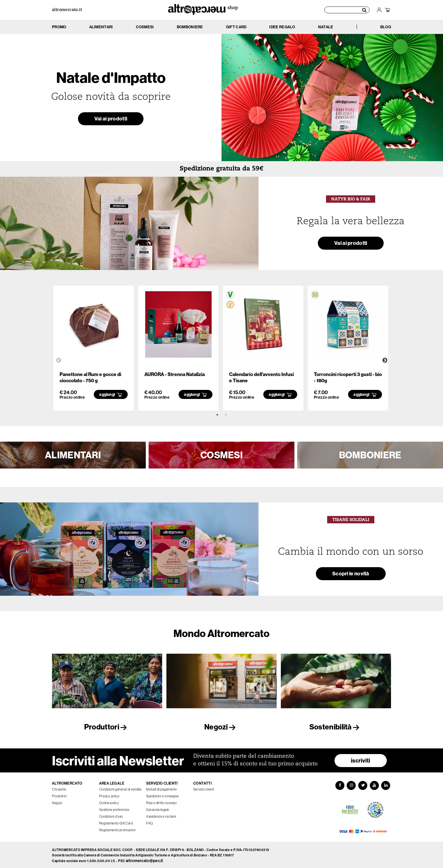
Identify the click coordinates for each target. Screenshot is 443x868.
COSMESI (221, 455)
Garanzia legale (158, 808)
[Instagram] (351, 784)
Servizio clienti (204, 788)
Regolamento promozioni (117, 828)
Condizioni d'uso (111, 815)
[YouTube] (375, 784)
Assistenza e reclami (161, 815)
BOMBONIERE (370, 455)
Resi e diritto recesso (161, 801)
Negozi (221, 727)
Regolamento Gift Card (116, 821)
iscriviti (361, 759)
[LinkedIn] (386, 784)
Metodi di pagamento (161, 788)
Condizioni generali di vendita (120, 788)
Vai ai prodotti (111, 119)
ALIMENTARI (73, 455)
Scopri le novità (351, 575)
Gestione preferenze (114, 808)
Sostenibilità (336, 727)
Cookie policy (109, 801)
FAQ (150, 821)
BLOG (386, 27)
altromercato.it (67, 10)
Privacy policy (109, 794)
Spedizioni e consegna (162, 794)
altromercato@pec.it (145, 859)
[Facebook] (339, 784)
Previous (59, 360)
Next (385, 360)
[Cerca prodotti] (347, 10)
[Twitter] (363, 784)
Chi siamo (59, 788)
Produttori (107, 727)
